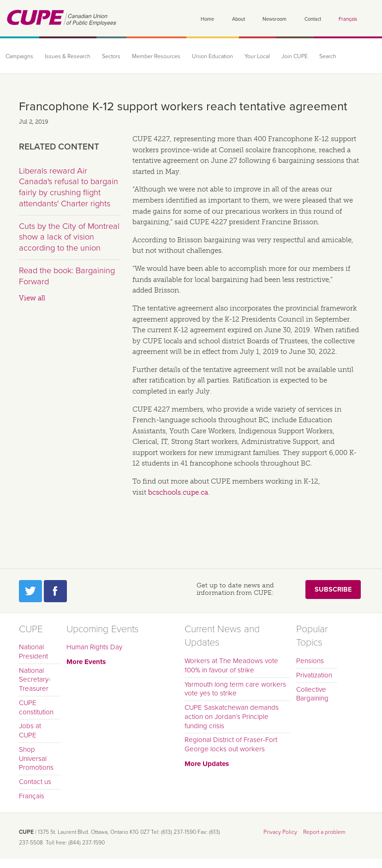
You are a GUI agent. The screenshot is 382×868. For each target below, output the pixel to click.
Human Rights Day (94, 647)
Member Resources (156, 57)
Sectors (111, 57)
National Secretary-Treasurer (35, 680)
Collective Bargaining (312, 694)
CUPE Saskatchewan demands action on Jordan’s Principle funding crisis (232, 717)
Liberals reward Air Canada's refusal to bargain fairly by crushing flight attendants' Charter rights (69, 187)
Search (328, 57)
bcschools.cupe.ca (178, 492)
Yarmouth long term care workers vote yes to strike (235, 689)
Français (348, 19)
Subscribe (333, 590)
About (239, 19)
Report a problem (324, 832)
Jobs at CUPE (30, 730)
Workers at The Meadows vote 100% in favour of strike (231, 665)
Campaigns (19, 57)
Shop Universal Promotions (36, 759)
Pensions (310, 661)
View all (32, 298)
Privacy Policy (280, 832)
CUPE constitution (36, 707)
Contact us (35, 782)
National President (33, 652)
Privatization (314, 675)
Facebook (55, 591)
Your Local (257, 57)
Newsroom (275, 19)
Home (207, 19)
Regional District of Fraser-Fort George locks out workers (231, 744)
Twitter (30, 591)
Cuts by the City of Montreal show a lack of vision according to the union (69, 237)
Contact (313, 19)
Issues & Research (68, 57)
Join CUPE (295, 57)
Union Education (212, 57)
